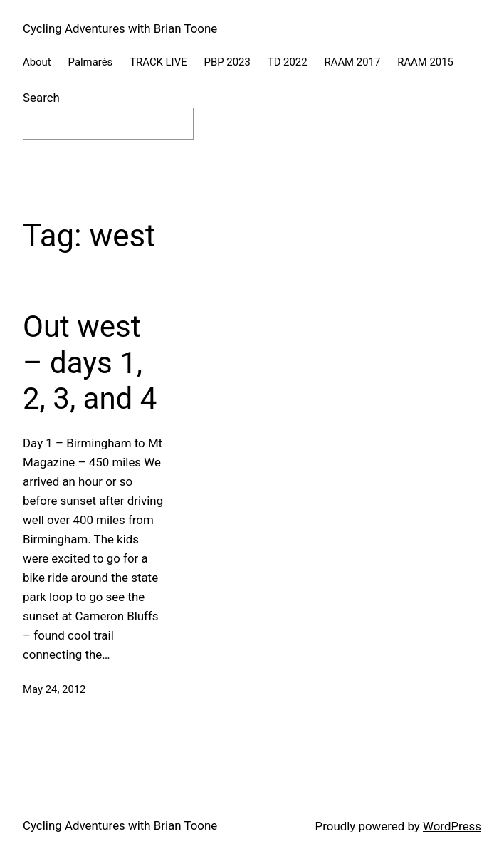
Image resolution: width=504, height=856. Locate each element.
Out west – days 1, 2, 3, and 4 (90, 362)
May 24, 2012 (54, 689)
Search (41, 98)
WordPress (452, 826)
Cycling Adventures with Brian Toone (120, 28)
